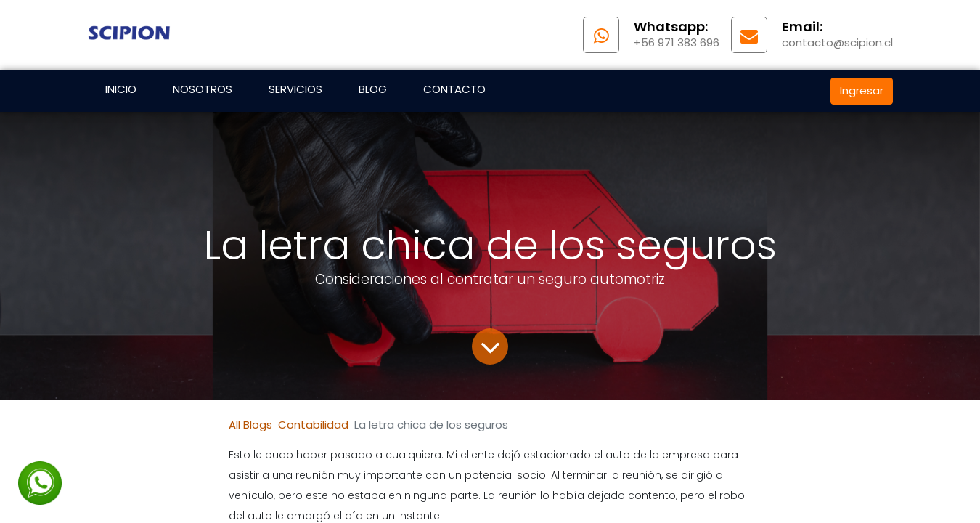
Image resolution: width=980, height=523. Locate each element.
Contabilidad (313, 425)
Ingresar (862, 90)
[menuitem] (121, 91)
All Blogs (250, 425)
